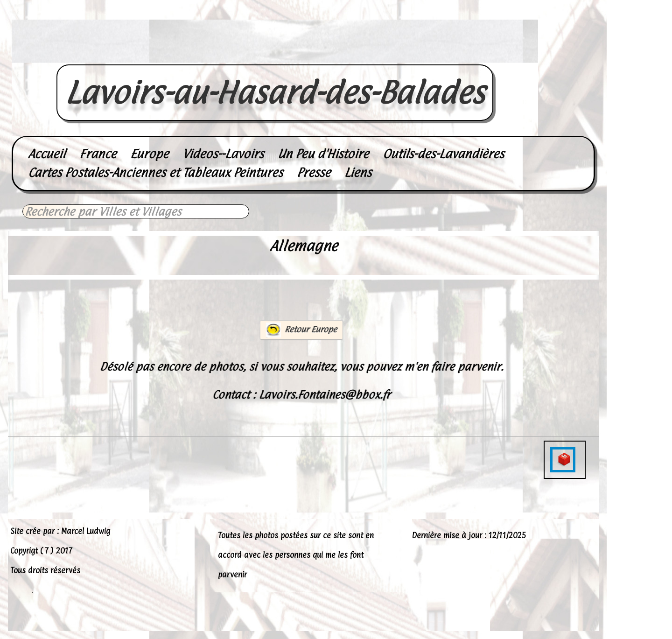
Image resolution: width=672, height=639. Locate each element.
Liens (358, 172)
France (98, 154)
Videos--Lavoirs (223, 154)
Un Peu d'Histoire (323, 154)
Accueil (47, 154)
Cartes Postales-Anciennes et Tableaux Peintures (155, 172)
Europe (149, 154)
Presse (314, 172)
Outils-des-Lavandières (443, 154)
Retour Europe (301, 330)
